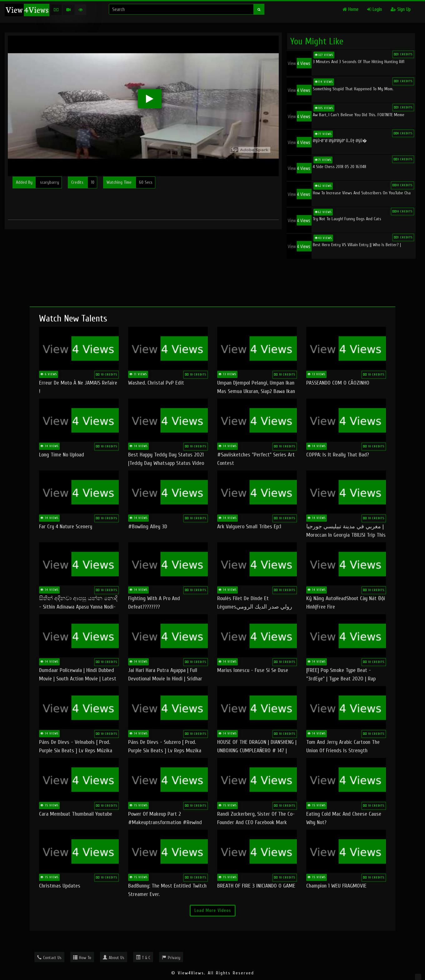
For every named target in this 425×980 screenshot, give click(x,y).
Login (375, 10)
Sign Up (401, 10)
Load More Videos (213, 910)
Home (350, 10)
